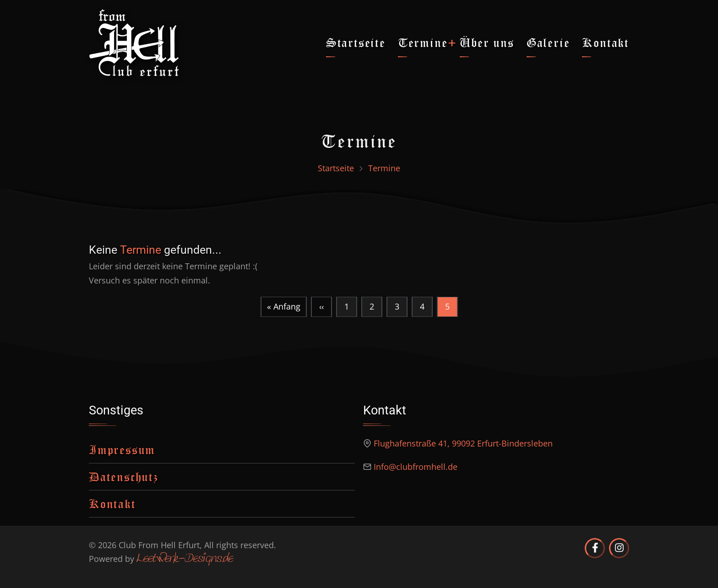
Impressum (122, 449)
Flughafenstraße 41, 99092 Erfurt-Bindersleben (463, 443)
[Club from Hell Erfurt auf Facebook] (595, 548)
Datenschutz (124, 476)
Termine (423, 42)
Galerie (548, 42)
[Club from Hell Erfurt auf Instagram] (619, 548)
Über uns (487, 42)
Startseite (356, 42)
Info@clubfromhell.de (416, 467)
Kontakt (606, 42)
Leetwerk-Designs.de (185, 559)
